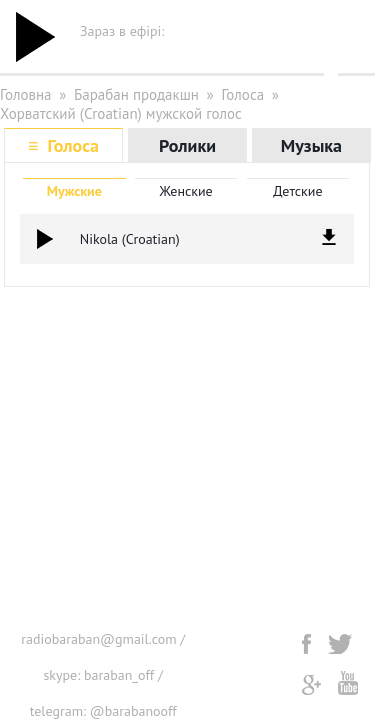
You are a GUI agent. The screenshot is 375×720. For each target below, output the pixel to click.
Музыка (311, 145)
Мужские (74, 191)
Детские (297, 191)
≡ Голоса (63, 145)
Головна (26, 94)
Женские (185, 191)
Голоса (242, 94)
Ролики (187, 145)
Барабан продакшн (136, 94)
